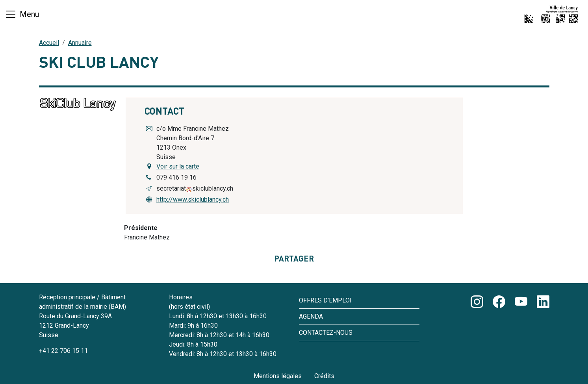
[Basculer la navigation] (22, 14)
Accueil (49, 43)
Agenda (311, 316)
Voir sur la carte (178, 166)
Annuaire (80, 43)
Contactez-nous (326, 333)
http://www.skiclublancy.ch (193, 199)
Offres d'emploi (325, 300)
